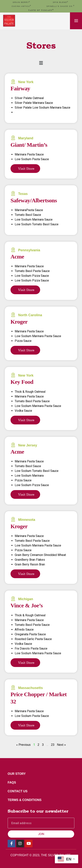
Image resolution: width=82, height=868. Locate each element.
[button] (41, 63)
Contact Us (18, 791)
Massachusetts (30, 688)
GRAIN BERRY (22, 2)
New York (26, 82)
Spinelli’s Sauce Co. (60, 6)
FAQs (12, 782)
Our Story (17, 774)
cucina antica (21, 6)
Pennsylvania (29, 250)
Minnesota (27, 520)
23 (53, 745)
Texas (23, 194)
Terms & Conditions (25, 800)
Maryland (26, 138)
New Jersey (28, 445)
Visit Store (26, 169)
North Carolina (30, 315)
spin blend (60, 2)
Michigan (26, 599)
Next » (61, 745)
